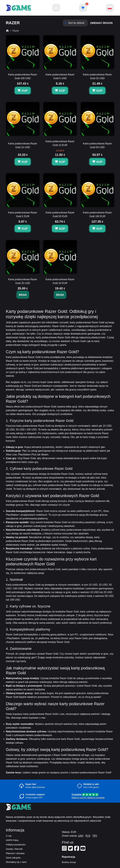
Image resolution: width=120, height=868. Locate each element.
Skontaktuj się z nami (16, 862)
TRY (95, 836)
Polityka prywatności (16, 845)
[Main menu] (56, 8)
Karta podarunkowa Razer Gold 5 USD (60, 76)
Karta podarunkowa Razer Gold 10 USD (23, 145)
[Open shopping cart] (83, 8)
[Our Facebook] (77, 850)
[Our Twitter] (71, 850)
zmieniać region (101, 23)
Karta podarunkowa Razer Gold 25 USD (23, 281)
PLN (88, 836)
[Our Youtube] (83, 850)
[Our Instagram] (65, 850)
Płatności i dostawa (15, 853)
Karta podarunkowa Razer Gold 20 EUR (60, 281)
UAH (81, 836)
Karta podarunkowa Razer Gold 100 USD (23, 76)
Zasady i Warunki (14, 849)
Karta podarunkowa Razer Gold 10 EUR (60, 143)
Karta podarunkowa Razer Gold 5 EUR (23, 214)
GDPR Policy (12, 840)
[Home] (7, 31)
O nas (9, 836)
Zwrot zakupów (13, 858)
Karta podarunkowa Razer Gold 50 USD (97, 145)
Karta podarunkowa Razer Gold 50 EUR (60, 214)
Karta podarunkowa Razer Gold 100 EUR (97, 214)
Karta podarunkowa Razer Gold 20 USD (97, 76)
